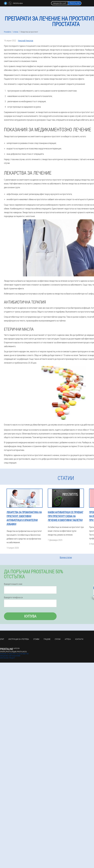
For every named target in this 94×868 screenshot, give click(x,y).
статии (58, 639)
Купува (30, 616)
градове (47, 639)
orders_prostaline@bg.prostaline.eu (13, 652)
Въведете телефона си (13, 597)
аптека (68, 639)
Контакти (79, 639)
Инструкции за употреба (19, 639)
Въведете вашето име (13, 584)
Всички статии (66, 557)
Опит (2, 639)
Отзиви (36, 639)
